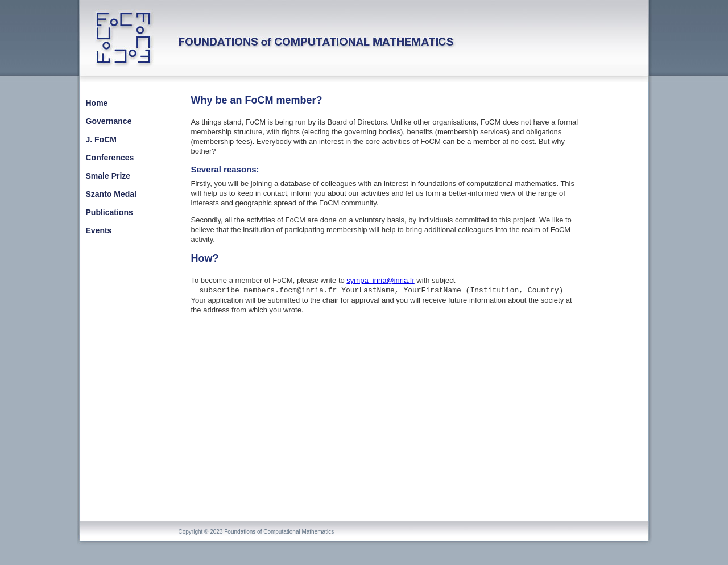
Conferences (110, 158)
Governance (109, 121)
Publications (109, 212)
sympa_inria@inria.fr (380, 280)
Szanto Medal (111, 194)
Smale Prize (108, 176)
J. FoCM (101, 139)
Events (99, 230)
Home (97, 103)
